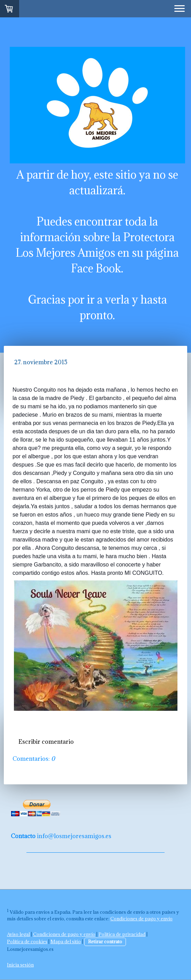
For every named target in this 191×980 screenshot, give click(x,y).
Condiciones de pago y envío (141, 919)
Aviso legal (18, 934)
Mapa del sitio (66, 941)
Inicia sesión (20, 965)
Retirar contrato (105, 941)
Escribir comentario (46, 742)
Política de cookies (27, 941)
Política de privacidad (122, 934)
